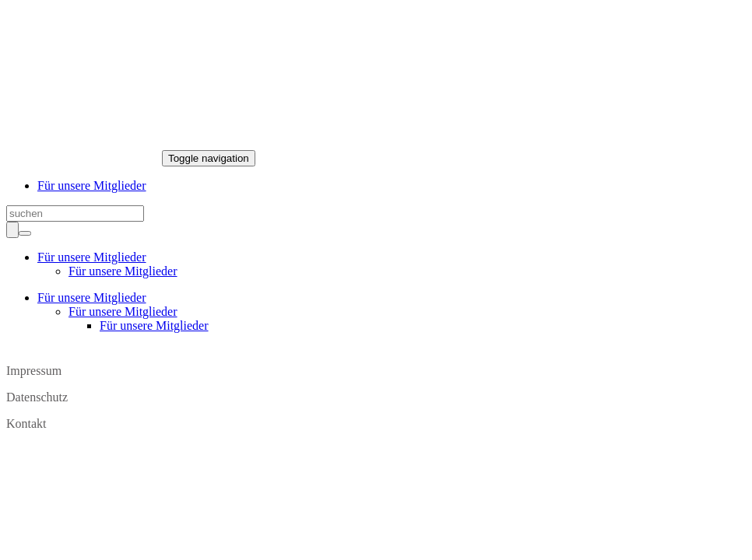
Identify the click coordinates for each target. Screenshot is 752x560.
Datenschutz (37, 397)
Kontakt (26, 423)
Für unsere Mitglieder (92, 185)
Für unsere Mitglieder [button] (92, 257)
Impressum (34, 371)
